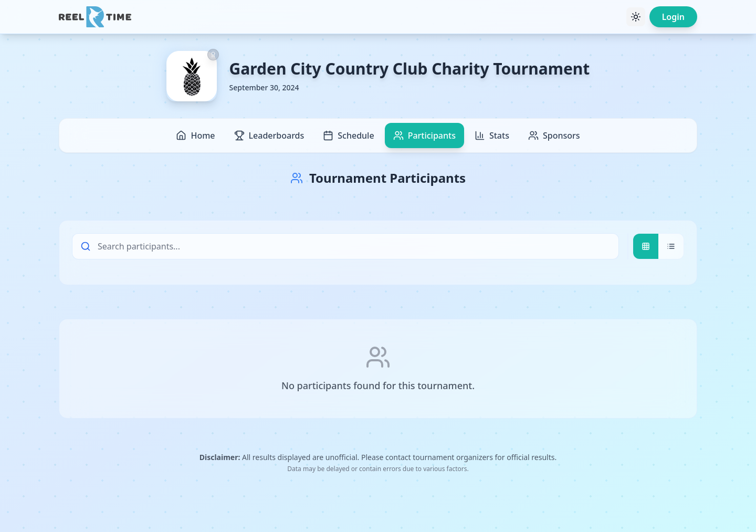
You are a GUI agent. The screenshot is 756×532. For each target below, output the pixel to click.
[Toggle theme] (636, 17)
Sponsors (554, 135)
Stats (492, 135)
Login (673, 17)
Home (195, 135)
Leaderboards (269, 135)
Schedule (348, 135)
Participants (424, 135)
